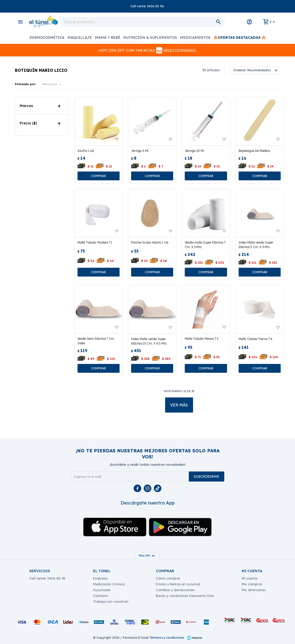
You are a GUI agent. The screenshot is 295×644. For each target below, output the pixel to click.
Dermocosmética (47, 38)
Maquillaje (80, 38)
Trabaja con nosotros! (111, 601)
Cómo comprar (168, 578)
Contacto (101, 596)
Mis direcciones (254, 590)
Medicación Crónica (109, 584)
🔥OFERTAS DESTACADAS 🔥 (240, 38)
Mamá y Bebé (108, 38)
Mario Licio (50, 84)
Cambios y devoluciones (175, 590)
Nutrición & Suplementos (150, 38)
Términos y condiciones (167, 638)
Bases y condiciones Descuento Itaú (185, 596)
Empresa (100, 578)
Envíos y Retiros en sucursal (178, 584)
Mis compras (252, 584)
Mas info (147, 556)
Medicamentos (195, 38)
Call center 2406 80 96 (47, 578)
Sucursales (102, 590)
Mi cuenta (249, 578)
